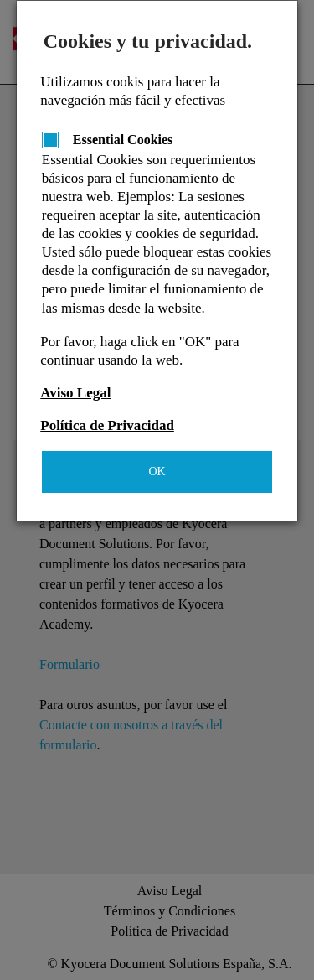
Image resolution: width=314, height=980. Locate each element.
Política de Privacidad (107, 425)
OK (157, 472)
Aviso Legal (75, 393)
